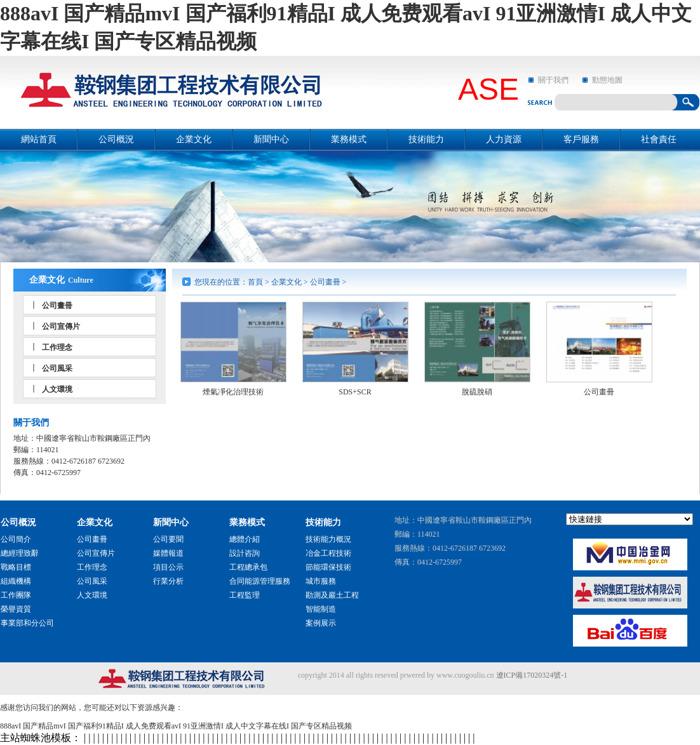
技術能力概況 (328, 539)
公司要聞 (168, 539)
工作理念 (57, 347)
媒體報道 (168, 553)
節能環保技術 (328, 567)
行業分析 (168, 581)
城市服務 (321, 581)
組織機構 (16, 581)
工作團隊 (16, 595)
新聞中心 (271, 139)
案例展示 (321, 623)
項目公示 (168, 567)
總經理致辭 (20, 553)
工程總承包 (248, 567)
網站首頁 (39, 139)
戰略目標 (16, 567)
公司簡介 (16, 539)
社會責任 (659, 139)
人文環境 (57, 389)
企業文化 (194, 139)
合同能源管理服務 (260, 581)
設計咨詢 (245, 553)
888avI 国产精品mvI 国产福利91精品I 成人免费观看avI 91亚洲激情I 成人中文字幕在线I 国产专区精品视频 (176, 726)
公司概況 (116, 139)
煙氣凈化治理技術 (233, 392)
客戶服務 (581, 139)
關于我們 (553, 80)
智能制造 (321, 609)
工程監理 (245, 595)
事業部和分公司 (27, 623)
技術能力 (426, 139)
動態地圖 (607, 80)
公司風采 (57, 368)
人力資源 (504, 139)
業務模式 (349, 139)
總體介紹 (245, 539)
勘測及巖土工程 (332, 595)
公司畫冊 (57, 305)
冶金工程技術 (328, 553)
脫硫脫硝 (477, 392)
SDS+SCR (355, 392)
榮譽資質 (16, 609)
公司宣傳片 (61, 326)
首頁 (255, 282)
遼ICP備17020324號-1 (532, 675)
